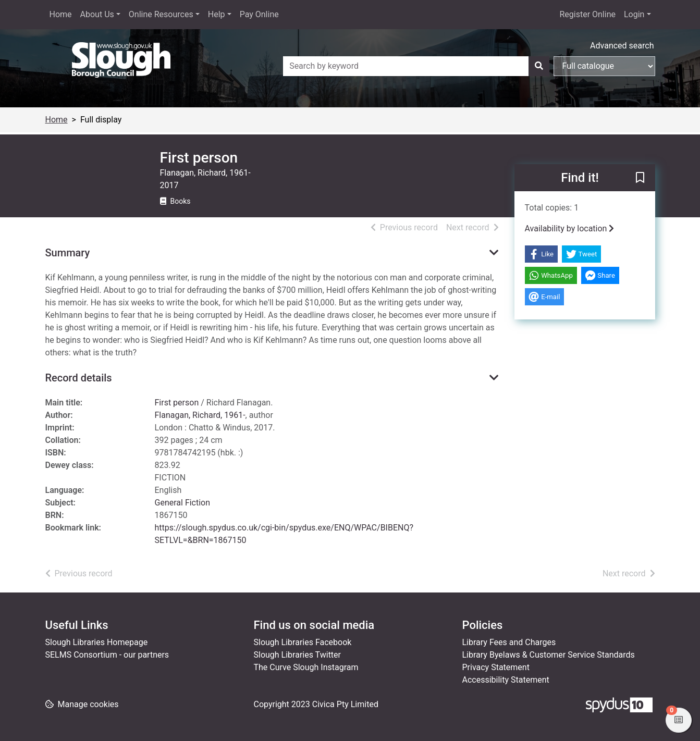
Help (217, 14)
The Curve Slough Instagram (306, 667)
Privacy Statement (496, 667)
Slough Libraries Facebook (303, 642)
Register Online (587, 14)
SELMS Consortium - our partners (107, 655)
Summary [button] (68, 253)
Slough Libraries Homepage (97, 642)
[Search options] (604, 66)
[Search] (539, 66)
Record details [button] (79, 378)
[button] (640, 178)
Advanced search (622, 46)
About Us (97, 14)
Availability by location (570, 229)
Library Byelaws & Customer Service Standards (549, 655)
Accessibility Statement (506, 680)
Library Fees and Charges (509, 642)
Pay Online (259, 14)
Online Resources (161, 14)
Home (61, 14)
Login (634, 14)
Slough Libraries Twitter (298, 655)
